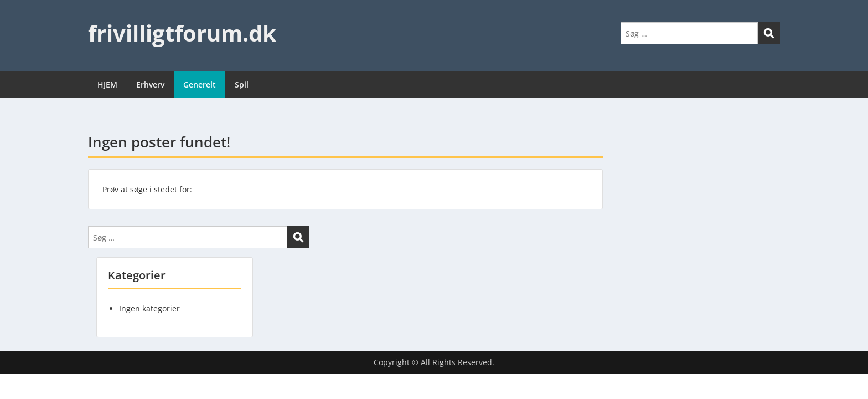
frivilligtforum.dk (182, 33)
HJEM (107, 85)
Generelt (200, 85)
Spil (242, 85)
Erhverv (150, 85)
